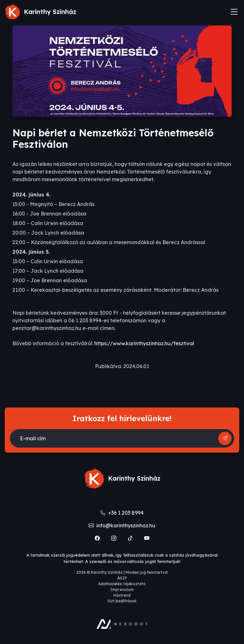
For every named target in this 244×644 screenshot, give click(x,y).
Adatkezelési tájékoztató (122, 584)
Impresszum (122, 589)
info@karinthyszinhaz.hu (122, 525)
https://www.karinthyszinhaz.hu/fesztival (144, 343)
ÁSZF (122, 578)
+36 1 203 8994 (122, 513)
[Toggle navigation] (234, 12)
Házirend (122, 595)
